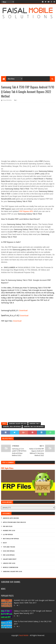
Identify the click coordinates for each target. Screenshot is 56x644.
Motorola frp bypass (11, 539)
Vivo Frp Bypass (9, 551)
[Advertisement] (28, 46)
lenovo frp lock (9, 563)
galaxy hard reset (10, 559)
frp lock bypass (9, 555)
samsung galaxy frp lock (18, 424)
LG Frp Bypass (8, 535)
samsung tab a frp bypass (12, 427)
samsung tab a (34, 424)
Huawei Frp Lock (9, 531)
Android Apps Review (11, 518)
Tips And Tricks (9, 547)
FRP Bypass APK (26, 211)
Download (23, 310)
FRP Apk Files (7, 468)
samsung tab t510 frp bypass (34, 427)
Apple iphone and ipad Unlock (14, 522)
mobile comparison (11, 567)
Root (5, 543)
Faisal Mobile (24, 635)
